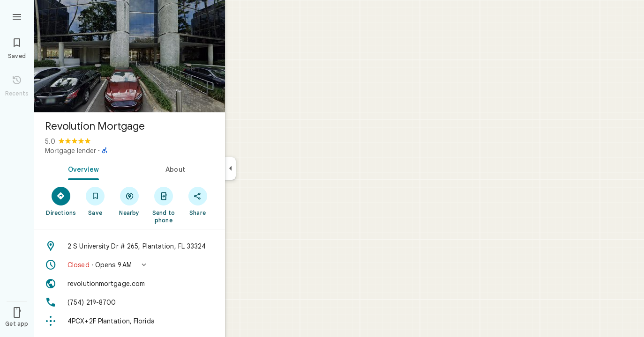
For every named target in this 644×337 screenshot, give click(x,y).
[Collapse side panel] (230, 168)
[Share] (198, 201)
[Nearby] (130, 201)
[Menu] (17, 16)
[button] (129, 265)
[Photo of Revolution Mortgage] (129, 56)
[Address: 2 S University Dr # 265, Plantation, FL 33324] (129, 246)
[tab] (82, 168)
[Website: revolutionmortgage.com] (129, 284)
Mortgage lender (71, 151)
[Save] (95, 201)
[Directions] (61, 201)
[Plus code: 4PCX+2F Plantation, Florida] (129, 321)
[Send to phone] (163, 205)
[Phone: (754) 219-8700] (129, 302)
